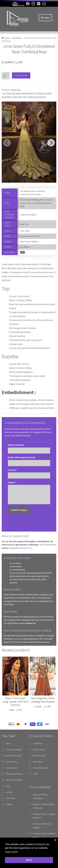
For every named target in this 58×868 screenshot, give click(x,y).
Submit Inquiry (19, 510)
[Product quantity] (6, 76)
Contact (9, 792)
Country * (12, 470)
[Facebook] (27, 5)
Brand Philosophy (14, 756)
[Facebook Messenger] (38, 5)
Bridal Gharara (39, 756)
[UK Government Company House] (18, 5)
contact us (31, 623)
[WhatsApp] (43, 5)
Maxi (25, 97)
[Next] (51, 143)
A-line (35, 774)
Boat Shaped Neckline (25, 93)
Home (8, 38)
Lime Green (17, 97)
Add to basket (21, 75)
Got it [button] (29, 860)
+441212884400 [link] (46, 545)
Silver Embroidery (41, 768)
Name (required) (16, 445)
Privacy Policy (12, 762)
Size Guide (10, 798)
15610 (23, 252)
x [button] (55, 840)
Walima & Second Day (37, 97)
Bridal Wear (17, 38)
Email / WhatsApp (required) (22, 457)
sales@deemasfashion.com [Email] (21, 548)
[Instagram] (32, 5)
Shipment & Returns (14, 774)
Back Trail (11, 93)
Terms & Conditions (14, 780)
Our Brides (38, 743)
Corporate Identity (14, 750)
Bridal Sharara (39, 750)
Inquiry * (12, 482)
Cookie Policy (12, 768)
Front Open (38, 762)
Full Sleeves (40, 93)
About (8, 743)
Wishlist (9, 804)
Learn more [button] (11, 852)
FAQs (8, 786)
